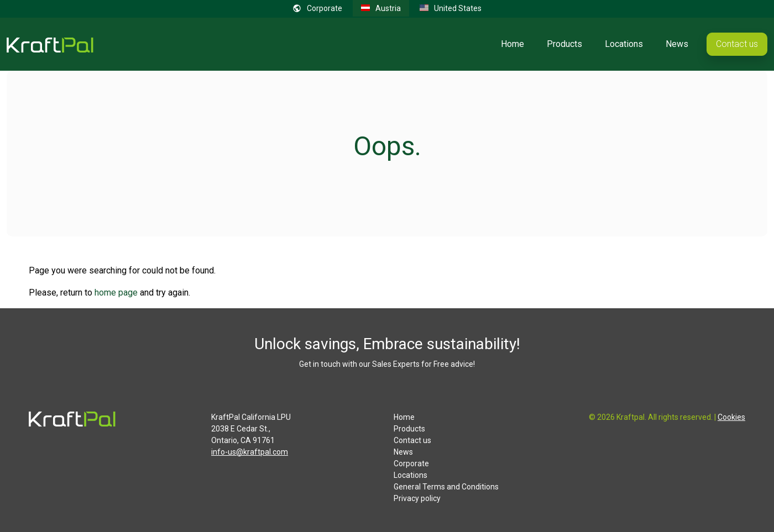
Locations (624, 44)
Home (512, 44)
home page (116, 293)
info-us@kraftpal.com (250, 452)
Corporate (411, 463)
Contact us (737, 44)
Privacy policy (417, 498)
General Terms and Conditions (446, 487)
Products (564, 44)
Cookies (731, 417)
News (677, 44)
